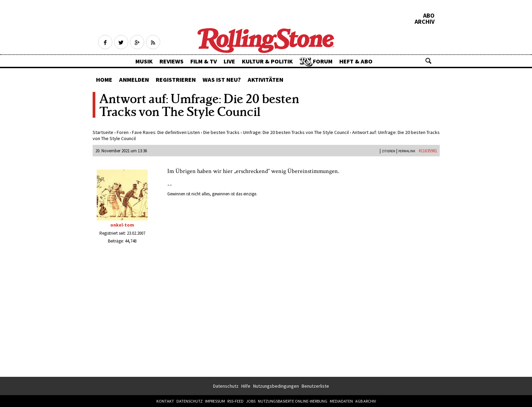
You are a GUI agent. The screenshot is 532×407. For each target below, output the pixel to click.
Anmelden (134, 80)
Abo (429, 16)
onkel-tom (122, 225)
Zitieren (388, 151)
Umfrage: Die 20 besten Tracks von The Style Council (296, 132)
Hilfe (246, 386)
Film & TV (204, 61)
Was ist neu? (222, 80)
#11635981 (428, 151)
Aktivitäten (265, 80)
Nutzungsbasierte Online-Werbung (293, 401)
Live (229, 61)
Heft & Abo (356, 61)
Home (104, 80)
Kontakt (165, 401)
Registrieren (176, 80)
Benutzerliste (315, 386)
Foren (123, 132)
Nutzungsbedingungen (276, 386)
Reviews (172, 61)
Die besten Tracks (221, 132)
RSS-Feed (235, 401)
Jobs (251, 401)
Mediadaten (341, 401)
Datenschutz (226, 386)
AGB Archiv (366, 401)
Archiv (425, 22)
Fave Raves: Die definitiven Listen (166, 132)
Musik (144, 61)
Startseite (103, 132)
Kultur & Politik (267, 61)
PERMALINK (407, 151)
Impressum (215, 401)
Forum (323, 61)
